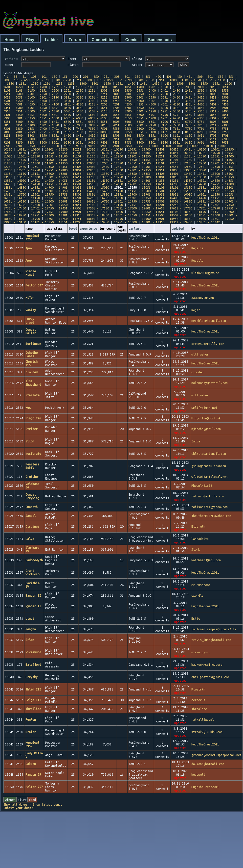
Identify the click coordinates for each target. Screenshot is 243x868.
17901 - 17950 (84, 212)
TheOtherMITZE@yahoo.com (211, 516)
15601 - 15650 (222, 191)
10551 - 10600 (15, 153)
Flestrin (198, 689)
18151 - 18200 (222, 212)
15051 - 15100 (153, 187)
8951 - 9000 (122, 139)
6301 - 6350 (219, 118)
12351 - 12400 (70, 167)
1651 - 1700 (37, 87)
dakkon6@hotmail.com (208, 764)
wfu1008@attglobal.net (210, 477)
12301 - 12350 (42, 167)
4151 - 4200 (98, 104)
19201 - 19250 (98, 222)
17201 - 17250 (167, 205)
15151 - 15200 (209, 187)
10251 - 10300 (84, 149)
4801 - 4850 (183, 108)
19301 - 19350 (153, 222)
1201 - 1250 (53, 83)
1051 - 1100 (215, 80)
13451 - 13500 (209, 174)
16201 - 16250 (84, 198)
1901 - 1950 (158, 87)
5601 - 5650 (110, 115)
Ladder (51, 40)
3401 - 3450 (195, 97)
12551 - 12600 (181, 167)
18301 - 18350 (70, 215)
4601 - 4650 (86, 108)
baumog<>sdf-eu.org (207, 664)
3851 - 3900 (183, 101)
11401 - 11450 (15, 160)
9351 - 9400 (86, 142)
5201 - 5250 (146, 111)
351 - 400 (153, 77)
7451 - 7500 (86, 128)
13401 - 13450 (181, 174)
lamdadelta (200, 539)
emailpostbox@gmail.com (210, 677)
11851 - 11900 (29, 163)
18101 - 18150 (195, 212)
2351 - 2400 (146, 90)
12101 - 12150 (167, 163)
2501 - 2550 (219, 90)
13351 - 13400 (153, 174)
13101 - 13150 (15, 174)
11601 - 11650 (125, 160)
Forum (75, 40)
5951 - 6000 (49, 118)
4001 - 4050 (25, 104)
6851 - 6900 (25, 125)
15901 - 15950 (153, 194)
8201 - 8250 (219, 132)
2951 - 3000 (207, 94)
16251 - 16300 (112, 198)
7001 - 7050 (98, 125)
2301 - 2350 (122, 90)
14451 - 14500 (56, 184)
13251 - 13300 (98, 174)
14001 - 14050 (42, 180)
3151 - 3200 (74, 97)
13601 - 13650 (56, 177)
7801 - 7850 (25, 132)
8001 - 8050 (122, 132)
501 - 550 (215, 77)
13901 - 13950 (222, 177)
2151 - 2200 (49, 90)
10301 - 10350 (112, 149)
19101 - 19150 (42, 222)
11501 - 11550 (70, 160)
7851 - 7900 (49, 132)
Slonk (196, 549)
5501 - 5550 (61, 115)
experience (88, 229)
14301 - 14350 (209, 180)
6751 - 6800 (207, 122)
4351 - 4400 (195, 104)
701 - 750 (63, 80)
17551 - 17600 (125, 208)
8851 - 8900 (74, 139)
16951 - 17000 (29, 205)
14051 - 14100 (70, 180)
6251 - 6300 (195, 118)
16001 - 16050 (209, 194)
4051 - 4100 (49, 104)
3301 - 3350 (146, 97)
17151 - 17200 (139, 205)
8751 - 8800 (25, 139)
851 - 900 (125, 80)
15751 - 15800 (70, 194)
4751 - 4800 (158, 108)
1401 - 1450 (150, 83)
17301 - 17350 (222, 205)
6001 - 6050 (74, 118)
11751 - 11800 (209, 160)
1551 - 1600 (222, 83)
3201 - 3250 (98, 97)
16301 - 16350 (139, 198)
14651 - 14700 (167, 184)
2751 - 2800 (110, 94)
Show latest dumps (48, 804)
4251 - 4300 (146, 104)
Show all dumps (16, 804)
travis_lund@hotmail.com (211, 640)
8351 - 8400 (61, 135)
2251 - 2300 (98, 90)
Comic (131, 40)
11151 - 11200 (112, 156)
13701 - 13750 (112, 177)
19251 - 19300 (125, 222)
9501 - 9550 (158, 142)
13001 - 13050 (195, 170)
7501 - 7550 (110, 128)
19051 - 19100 (15, 222)
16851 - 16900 (209, 201)
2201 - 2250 (74, 90)
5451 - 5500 (37, 115)
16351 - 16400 (167, 198)
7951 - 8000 (98, 132)
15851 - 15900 (125, 194)
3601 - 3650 (61, 101)
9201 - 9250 (13, 142)
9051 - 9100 (170, 139)
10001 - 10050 (174, 146)
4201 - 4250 (122, 104)
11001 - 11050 (29, 156)
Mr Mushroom (201, 585)
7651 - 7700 (183, 128)
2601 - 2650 (37, 94)
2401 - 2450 (170, 90)
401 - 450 (174, 77)
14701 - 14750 (195, 184)
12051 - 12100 (139, 163)
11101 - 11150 (84, 156)
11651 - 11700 (153, 160)
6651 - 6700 (158, 122)
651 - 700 (42, 80)
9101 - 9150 (195, 139)
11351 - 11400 (222, 156)
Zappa (196, 441)
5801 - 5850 (207, 115)
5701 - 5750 (158, 115)
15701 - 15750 (42, 194)
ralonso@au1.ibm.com (208, 496)
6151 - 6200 (146, 118)
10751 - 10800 (125, 153)
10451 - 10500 (195, 149)
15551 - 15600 (195, 191)
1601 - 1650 (13, 87)
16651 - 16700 (98, 201)
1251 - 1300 (77, 83)
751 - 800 (84, 80)
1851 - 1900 (134, 87)
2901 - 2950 (183, 94)
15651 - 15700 (15, 194)
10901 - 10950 (209, 153)
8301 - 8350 (37, 135)
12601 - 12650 (209, 167)
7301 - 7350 (13, 128)
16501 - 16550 (15, 201)
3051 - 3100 (25, 97)
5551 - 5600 (86, 115)
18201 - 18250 (15, 215)
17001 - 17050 (56, 205)
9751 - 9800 (49, 146)
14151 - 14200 (125, 180)
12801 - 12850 (84, 170)
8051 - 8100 (146, 132)
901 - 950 (146, 80)
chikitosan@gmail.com (209, 454)
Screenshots (160, 40)
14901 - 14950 (70, 187)
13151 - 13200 (42, 174)
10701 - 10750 (98, 153)
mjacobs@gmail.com (206, 429)
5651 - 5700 (134, 115)
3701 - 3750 (110, 101)
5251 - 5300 (170, 111)
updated (178, 229)
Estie (196, 618)
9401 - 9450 (110, 142)
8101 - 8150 (170, 132)
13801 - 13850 (167, 177)
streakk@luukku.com (207, 732)
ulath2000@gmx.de (205, 273)
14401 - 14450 (29, 184)
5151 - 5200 (122, 111)
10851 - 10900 (181, 153)
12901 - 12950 (139, 170)
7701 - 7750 (207, 128)
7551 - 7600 (134, 128)
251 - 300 (112, 77)
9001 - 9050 (146, 139)
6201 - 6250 (170, 118)
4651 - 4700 (110, 108)
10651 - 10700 (70, 153)
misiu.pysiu (201, 652)
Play (30, 40)
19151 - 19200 (70, 222)
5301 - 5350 (195, 111)
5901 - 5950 (25, 118)
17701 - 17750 (209, 208)
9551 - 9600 (183, 142)
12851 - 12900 (112, 170)
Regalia (197, 248)
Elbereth (198, 526)
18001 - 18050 (139, 212)
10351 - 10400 (139, 149)
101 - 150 (49, 77)
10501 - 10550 (222, 149)
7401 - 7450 (61, 128)
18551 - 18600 (209, 215)
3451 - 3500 (219, 97)
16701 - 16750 (125, 201)
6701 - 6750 (183, 122)
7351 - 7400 (37, 128)
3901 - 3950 (207, 101)
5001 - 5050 (49, 111)
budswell (198, 774)
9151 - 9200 (219, 139)
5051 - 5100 (74, 111)
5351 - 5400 (219, 111)
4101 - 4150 (74, 104)
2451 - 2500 (195, 90)
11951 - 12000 (84, 163)
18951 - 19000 (195, 219)
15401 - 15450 (112, 191)
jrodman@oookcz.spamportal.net (216, 755)
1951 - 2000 (183, 87)
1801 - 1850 (110, 87)
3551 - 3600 (37, 101)
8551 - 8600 (158, 135)
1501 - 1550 (198, 83)
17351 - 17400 (15, 208)
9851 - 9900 (98, 146)
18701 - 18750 (56, 219)
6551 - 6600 (110, 122)
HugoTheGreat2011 (205, 237)
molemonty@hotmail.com (210, 383)
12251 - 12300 (15, 167)
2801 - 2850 (134, 94)
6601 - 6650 (134, 122)
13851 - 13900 (195, 177)
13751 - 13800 (139, 177)
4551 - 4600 (61, 108)
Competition (103, 40)
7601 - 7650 (158, 128)
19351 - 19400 (181, 222)
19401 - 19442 (209, 222)
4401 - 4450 (219, 104)
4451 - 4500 (13, 108)
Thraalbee (199, 709)
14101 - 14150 (98, 180)
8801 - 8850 (49, 139)
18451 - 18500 (153, 215)
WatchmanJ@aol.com (206, 560)
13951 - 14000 (15, 180)
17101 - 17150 (112, 205)
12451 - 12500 (125, 167)
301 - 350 (132, 77)
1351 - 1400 (125, 83)
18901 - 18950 (167, 219)
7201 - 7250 (195, 125)
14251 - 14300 (181, 180)
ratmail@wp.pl (203, 719)
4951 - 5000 (25, 111)
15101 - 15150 (181, 187)
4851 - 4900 (207, 108)
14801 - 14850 (15, 187)
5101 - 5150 (98, 111)
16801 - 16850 (181, 201)
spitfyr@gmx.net (204, 408)
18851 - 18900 (139, 219)
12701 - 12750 (29, 170)
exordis (197, 595)
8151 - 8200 (195, 132)
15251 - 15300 (29, 191)
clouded (197, 372)
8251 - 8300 (13, 135)
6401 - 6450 (37, 122)
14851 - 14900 (42, 187)
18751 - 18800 (84, 219)
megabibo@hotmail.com (209, 321)
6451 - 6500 (61, 122)
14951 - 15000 (98, 187)
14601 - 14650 (139, 184)
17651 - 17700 (181, 208)
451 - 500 (195, 77)
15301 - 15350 (56, 191)
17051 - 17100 (84, 205)
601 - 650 (22, 80)
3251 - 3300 (122, 97)
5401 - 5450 (13, 115)
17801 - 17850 (29, 212)
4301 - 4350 (170, 104)
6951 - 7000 (74, 125)
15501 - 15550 (167, 191)
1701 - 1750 (61, 87)
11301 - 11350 (195, 156)
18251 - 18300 (42, 215)
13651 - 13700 (84, 177)
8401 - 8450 (86, 135)
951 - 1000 (168, 80)
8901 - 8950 (98, 139)
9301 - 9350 (61, 142)
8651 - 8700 (207, 135)
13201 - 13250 (70, 174)
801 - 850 (105, 80)
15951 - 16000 (181, 194)
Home (10, 40)
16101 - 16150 (29, 198)
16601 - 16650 (70, 201)
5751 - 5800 (183, 115)
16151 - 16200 (56, 198)
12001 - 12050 (112, 163)
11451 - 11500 (42, 160)
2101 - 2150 (25, 90)
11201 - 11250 (139, 156)
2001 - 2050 (207, 87)
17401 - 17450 (42, 208)
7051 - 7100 (122, 125)
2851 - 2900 (158, 94)
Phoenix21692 (202, 485)
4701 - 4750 (134, 108)
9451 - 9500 (134, 142)
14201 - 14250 (153, 180)
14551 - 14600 (112, 184)
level (73, 229)
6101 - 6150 (122, 118)
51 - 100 (29, 77)
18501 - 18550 (181, 215)
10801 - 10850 (153, 153)
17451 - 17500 (70, 208)
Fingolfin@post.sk (206, 418)
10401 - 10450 (167, 149)
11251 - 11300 (167, 156)
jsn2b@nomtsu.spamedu (209, 466)
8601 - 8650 (183, 135)
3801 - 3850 (158, 101)
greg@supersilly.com (208, 344)
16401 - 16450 (195, 198)
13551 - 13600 (29, 177)
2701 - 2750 (86, 94)
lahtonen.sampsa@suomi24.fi (214, 629)
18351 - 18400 (98, 215)
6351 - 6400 (13, 122)
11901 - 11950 (56, 163)
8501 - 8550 (134, 135)
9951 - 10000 (147, 146)
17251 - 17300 (195, 205)
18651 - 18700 (29, 219)
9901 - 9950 (122, 146)
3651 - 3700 (86, 101)
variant (135, 229)
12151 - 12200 (195, 163)
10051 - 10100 (202, 146)
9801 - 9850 (74, 146)
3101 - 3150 (49, 97)
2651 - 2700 (61, 94)
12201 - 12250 (222, 163)
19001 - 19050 (222, 219)
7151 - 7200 (170, 125)
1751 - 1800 (86, 87)
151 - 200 (70, 77)
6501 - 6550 (86, 122)
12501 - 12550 (153, 167)
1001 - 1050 (191, 80)
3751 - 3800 (134, 101)
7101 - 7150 (146, 125)
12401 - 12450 (98, 167)
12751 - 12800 (56, 170)
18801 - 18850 (112, 219)
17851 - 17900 (56, 212)
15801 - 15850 (98, 194)
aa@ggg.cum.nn (203, 298)
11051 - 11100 (56, 156)
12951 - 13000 (167, 170)
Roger (196, 310)
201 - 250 (91, 77)
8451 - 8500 (110, 135)
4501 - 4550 (37, 108)
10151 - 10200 (29, 149)
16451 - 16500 (222, 198)
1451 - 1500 (174, 83)
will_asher (200, 354)
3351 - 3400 (170, 97)
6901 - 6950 (49, 125)
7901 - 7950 (74, 132)
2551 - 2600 (13, 94)
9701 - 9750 (25, 146)
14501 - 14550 (84, 184)
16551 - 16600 (42, 201)
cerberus (198, 700)
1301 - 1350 (101, 83)
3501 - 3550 (13, 101)
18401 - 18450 (125, 215)
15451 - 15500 (139, 191)
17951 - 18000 (112, 212)
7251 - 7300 (219, 125)
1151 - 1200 (29, 83)
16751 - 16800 (153, 201)
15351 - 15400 (84, 191)
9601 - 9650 (207, 142)
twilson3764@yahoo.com (210, 507)
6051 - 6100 (98, 118)
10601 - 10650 (42, 153)
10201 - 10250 (56, 149)
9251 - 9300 (37, 142)
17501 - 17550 (98, 208)
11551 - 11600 (98, 160)
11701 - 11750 (181, 160)
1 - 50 (12, 77)
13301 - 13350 (125, 174)
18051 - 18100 (167, 212)
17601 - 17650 (153, 208)
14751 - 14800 (222, 184)
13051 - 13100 (222, 170)
